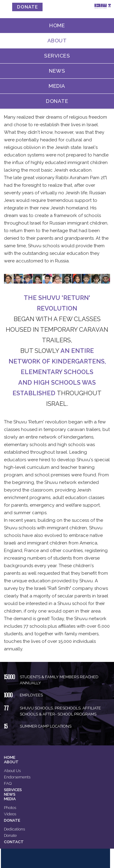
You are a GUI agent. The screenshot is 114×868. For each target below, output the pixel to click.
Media (57, 86)
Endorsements (17, 777)
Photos (10, 808)
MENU (7, 6)
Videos (10, 814)
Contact (14, 842)
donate (28, 7)
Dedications (14, 829)
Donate (57, 101)
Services (57, 56)
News (57, 71)
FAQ (8, 783)
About (57, 41)
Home (57, 25)
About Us (12, 771)
